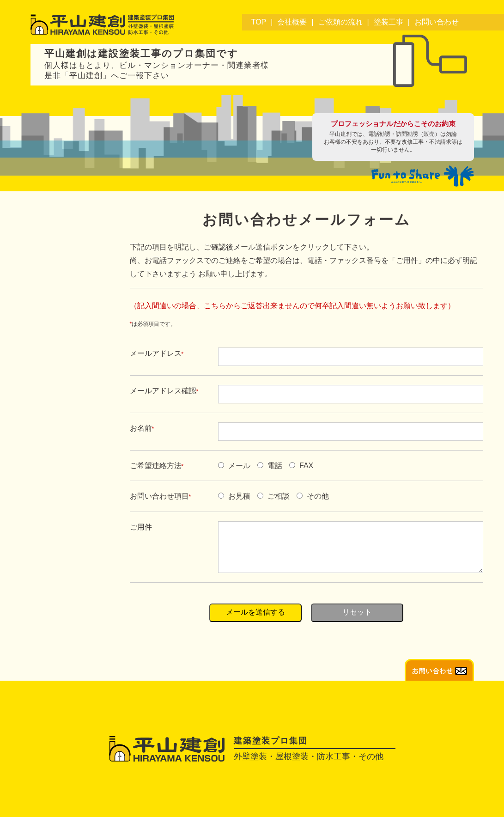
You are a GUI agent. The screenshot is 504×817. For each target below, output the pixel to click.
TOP (259, 22)
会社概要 (292, 22)
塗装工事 (389, 22)
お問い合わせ (437, 22)
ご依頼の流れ (340, 22)
